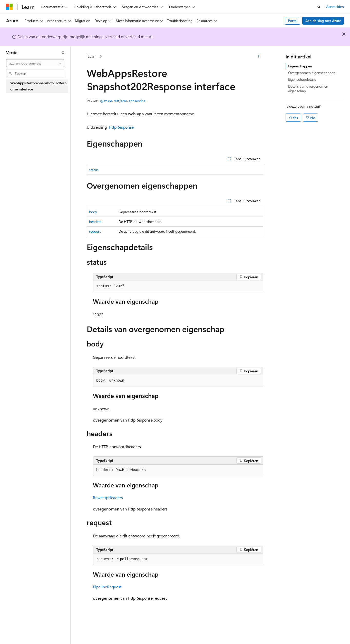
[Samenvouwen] (63, 53)
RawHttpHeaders (108, 498)
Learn (92, 56)
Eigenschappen (300, 66)
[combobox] (35, 63)
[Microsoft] (9, 7)
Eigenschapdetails (302, 79)
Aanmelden (335, 7)
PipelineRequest (107, 587)
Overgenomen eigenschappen (312, 73)
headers (95, 222)
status (94, 170)
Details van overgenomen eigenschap (308, 89)
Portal (293, 21)
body (93, 212)
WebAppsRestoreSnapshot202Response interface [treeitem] (38, 86)
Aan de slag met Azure (323, 21)
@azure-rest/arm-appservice (123, 101)
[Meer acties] (259, 57)
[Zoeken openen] (319, 7)
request (95, 231)
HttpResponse (121, 127)
